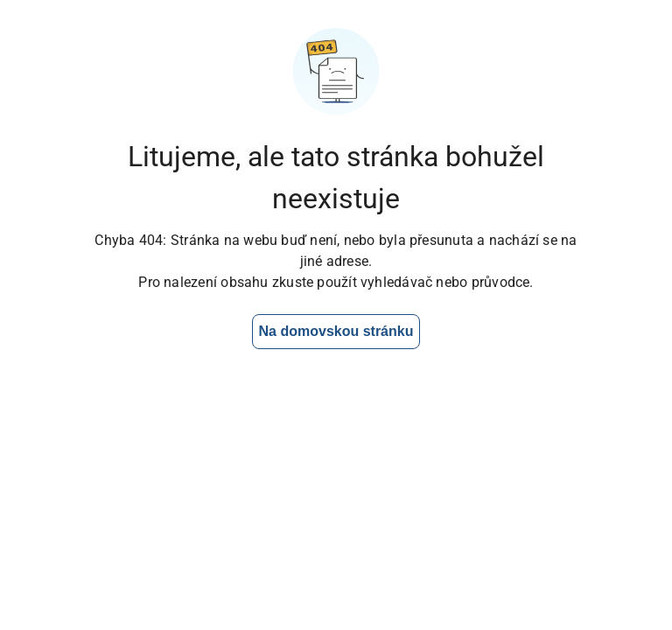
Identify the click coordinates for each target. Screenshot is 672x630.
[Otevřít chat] (603, 561)
